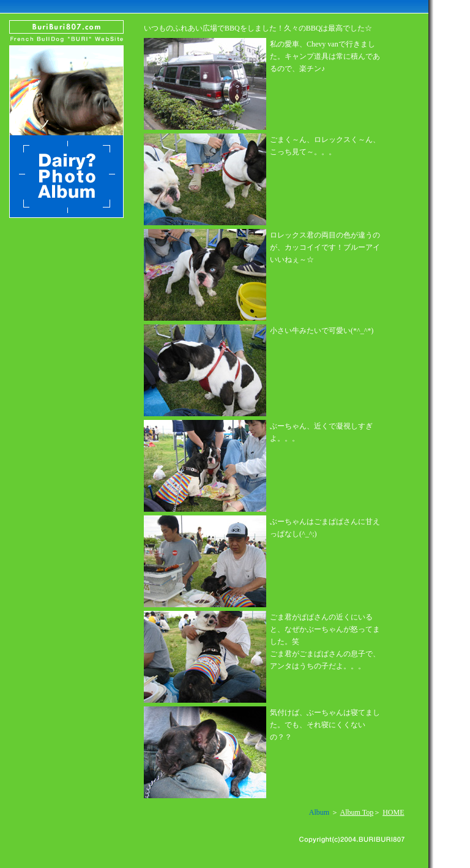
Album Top (357, 812)
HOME (393, 812)
